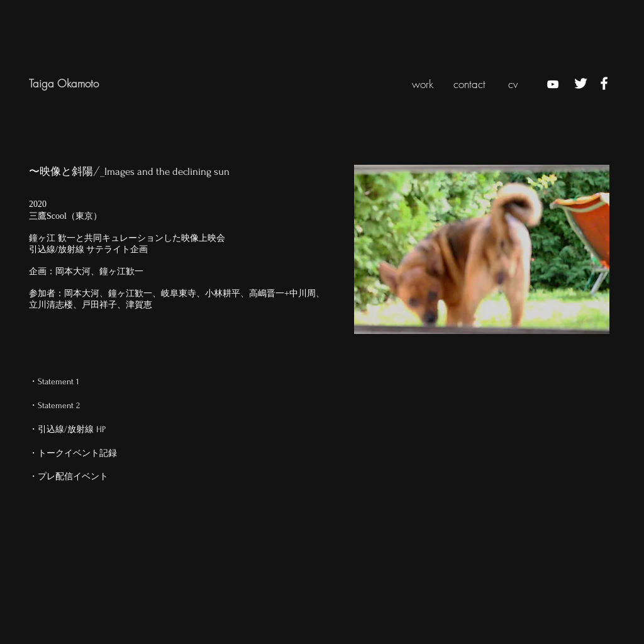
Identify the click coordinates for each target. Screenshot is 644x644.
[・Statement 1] (73, 381)
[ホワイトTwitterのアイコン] (581, 83)
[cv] (513, 84)
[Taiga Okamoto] (89, 84)
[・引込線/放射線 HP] (73, 429)
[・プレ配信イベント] (73, 476)
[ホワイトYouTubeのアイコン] (553, 84)
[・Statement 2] (73, 405)
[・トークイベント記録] (73, 453)
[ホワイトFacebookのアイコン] (604, 83)
